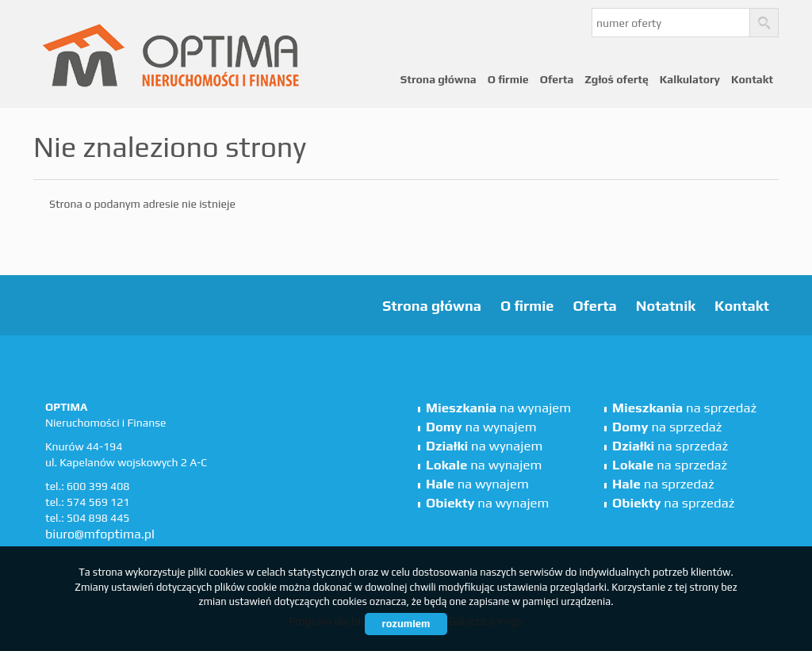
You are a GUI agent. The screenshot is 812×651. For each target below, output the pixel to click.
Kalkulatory (690, 79)
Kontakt (752, 79)
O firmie (508, 79)
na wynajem (498, 408)
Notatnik (666, 306)
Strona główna (439, 79)
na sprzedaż (684, 408)
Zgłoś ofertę (617, 79)
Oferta (557, 79)
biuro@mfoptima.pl (100, 534)
